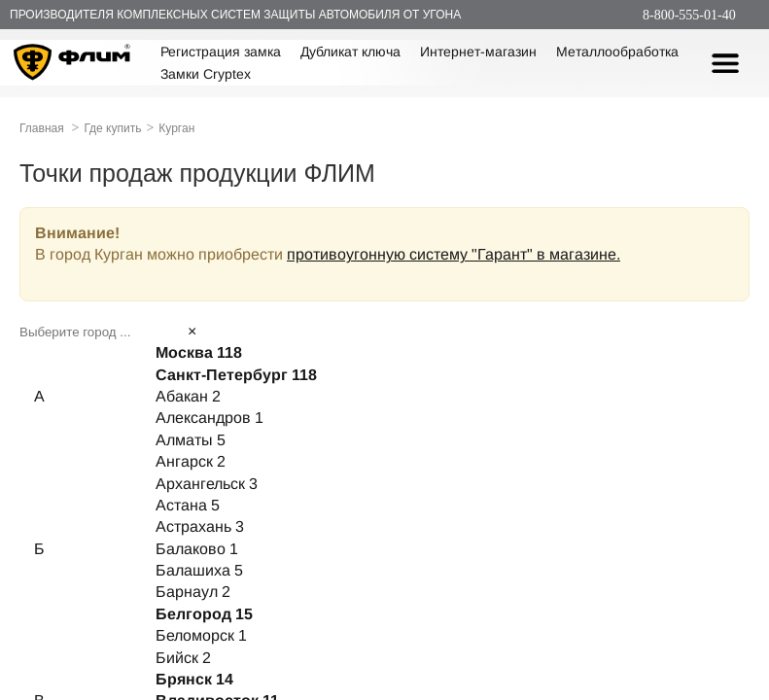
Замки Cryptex (206, 74)
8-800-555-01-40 (689, 15)
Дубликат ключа (350, 52)
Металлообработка (617, 52)
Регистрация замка (221, 52)
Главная (42, 128)
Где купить (112, 128)
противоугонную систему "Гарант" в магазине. (454, 254)
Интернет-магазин (478, 52)
